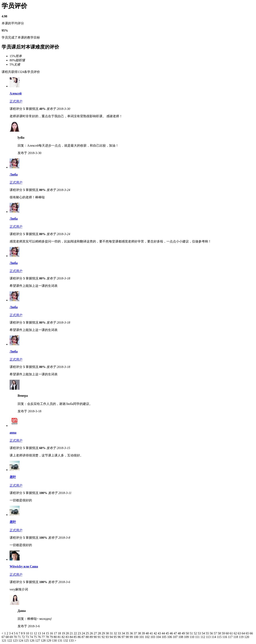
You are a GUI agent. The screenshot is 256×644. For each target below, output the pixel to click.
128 (44, 641)
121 (4, 641)
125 (27, 641)
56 (212, 633)
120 (247, 637)
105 (164, 637)
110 (192, 637)
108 (181, 637)
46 (172, 633)
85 (76, 637)
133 (72, 641)
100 (136, 637)
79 (52, 637)
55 (208, 633)
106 (170, 637)
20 (68, 633)
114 (214, 637)
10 (28, 633)
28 (100, 633)
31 (112, 633)
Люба (14, 174)
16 (52, 633)
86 (80, 637)
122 (10, 641)
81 (60, 637)
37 (136, 633)
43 (160, 633)
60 (228, 633)
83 (68, 637)
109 (187, 637)
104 (159, 637)
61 (232, 633)
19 (64, 633)
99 (132, 637)
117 (230, 637)
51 (192, 633)
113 (209, 637)
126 (32, 641)
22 (76, 633)
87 (84, 637)
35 (128, 633)
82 (64, 637)
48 (180, 633)
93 (108, 637)
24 (84, 633)
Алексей (16, 93)
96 (120, 637)
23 (80, 633)
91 (100, 637)
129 (49, 641)
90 (96, 637)
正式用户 (16, 101)
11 (32, 633)
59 (224, 633)
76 (40, 637)
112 (203, 637)
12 (36, 633)
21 (72, 633)
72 (24, 637)
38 (140, 633)
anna (13, 433)
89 (92, 637)
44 (164, 633)
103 (153, 637)
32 (116, 633)
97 (124, 637)
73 (28, 637)
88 (88, 637)
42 (156, 633)
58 (220, 633)
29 (104, 633)
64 (244, 633)
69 (12, 637)
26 (92, 633)
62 (236, 633)
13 (40, 633)
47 (176, 633)
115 (219, 637)
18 (60, 633)
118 (236, 637)
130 (55, 641)
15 (48, 633)
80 (56, 637)
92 (104, 637)
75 (36, 637)
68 (8, 637)
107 (176, 637)
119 (241, 637)
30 (108, 633)
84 (72, 637)
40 (148, 633)
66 (251, 633)
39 (144, 633)
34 (124, 633)
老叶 (13, 477)
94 (112, 637)
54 (204, 633)
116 (225, 637)
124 (21, 641)
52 (196, 633)
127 (38, 641)
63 (240, 633)
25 (88, 633)
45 (168, 633)
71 (20, 637)
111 (198, 637)
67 (4, 637)
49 (184, 633)
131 (60, 641)
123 (16, 641)
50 (188, 633)
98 (128, 637)
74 (32, 637)
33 (120, 633)
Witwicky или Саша (24, 566)
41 (152, 633)
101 (142, 637)
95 (116, 637)
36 (132, 633)
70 (16, 637)
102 (148, 637)
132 (66, 641)
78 (48, 637)
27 (96, 633)
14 (44, 633)
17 (56, 633)
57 (216, 633)
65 (248, 633)
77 (44, 637)
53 (200, 633)
